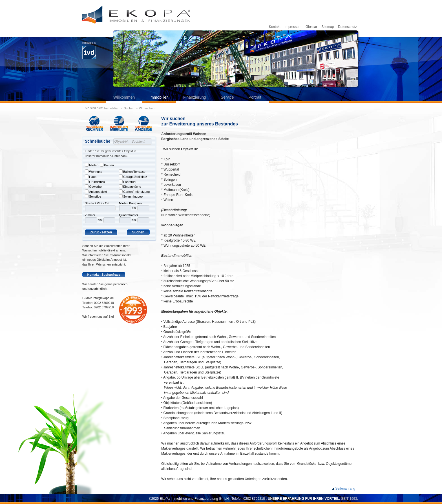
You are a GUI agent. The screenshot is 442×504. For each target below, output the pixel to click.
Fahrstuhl (128, 182)
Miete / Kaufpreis (131, 203)
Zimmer (90, 215)
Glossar (311, 27)
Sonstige (93, 196)
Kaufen (107, 165)
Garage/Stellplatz (133, 176)
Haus (91, 176)
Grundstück (95, 182)
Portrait (255, 97)
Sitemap (328, 27)
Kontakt (275, 27)
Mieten (92, 165)
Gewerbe (93, 186)
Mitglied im (89, 50)
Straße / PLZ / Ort (97, 203)
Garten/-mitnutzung (134, 191)
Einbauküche (130, 186)
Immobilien (159, 97)
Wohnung (94, 171)
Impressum (293, 27)
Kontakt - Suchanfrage (104, 275)
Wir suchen (147, 108)
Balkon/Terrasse (132, 171)
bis (100, 220)
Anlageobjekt (96, 191)
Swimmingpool (131, 196)
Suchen (129, 108)
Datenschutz (347, 27)
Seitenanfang (345, 488)
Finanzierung (195, 97)
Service (227, 97)
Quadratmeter (129, 215)
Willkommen (124, 97)
